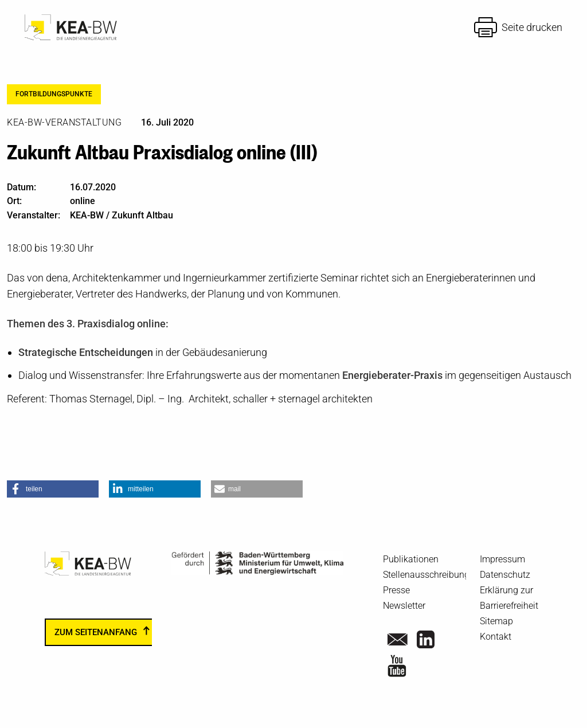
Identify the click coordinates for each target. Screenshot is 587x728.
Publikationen (411, 559)
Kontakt (496, 637)
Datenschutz (505, 575)
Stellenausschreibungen (431, 575)
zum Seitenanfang (96, 632)
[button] (53, 489)
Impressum (502, 559)
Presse (396, 590)
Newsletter (404, 606)
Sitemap (496, 621)
